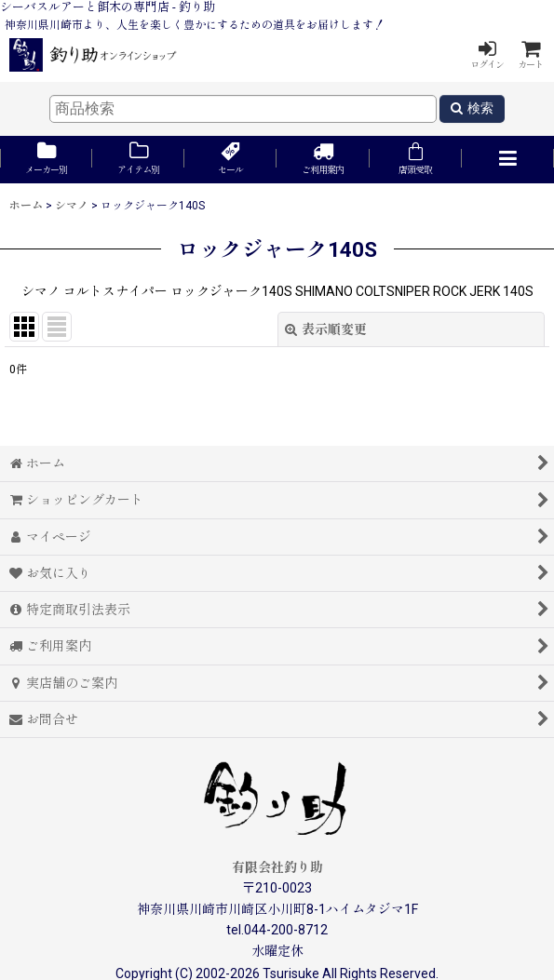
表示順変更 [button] (326, 329)
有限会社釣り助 (277, 867)
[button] (508, 160)
